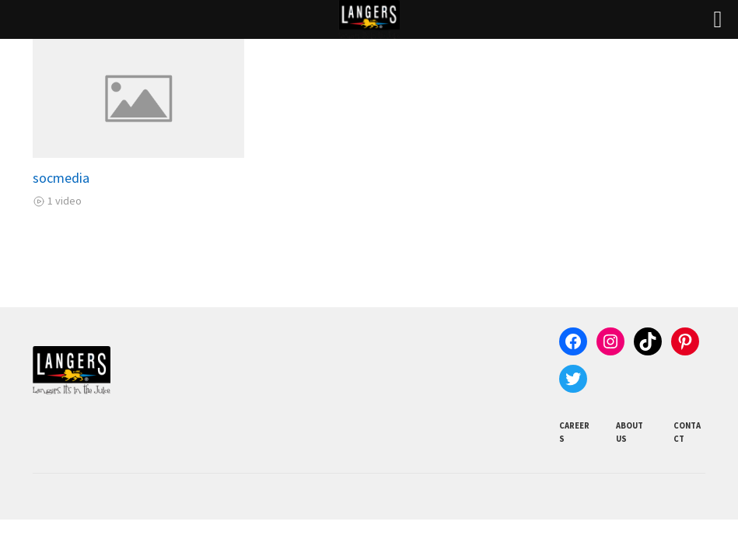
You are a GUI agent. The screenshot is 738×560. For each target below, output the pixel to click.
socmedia (61, 178)
